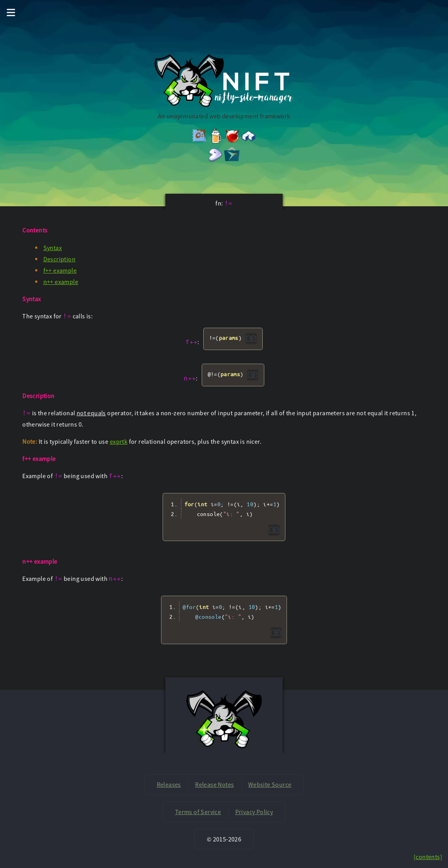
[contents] (428, 857)
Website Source (270, 784)
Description (59, 259)
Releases (169, 784)
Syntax (53, 248)
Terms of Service (198, 812)
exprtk (119, 441)
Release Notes (214, 784)
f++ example (60, 270)
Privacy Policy (254, 812)
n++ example (61, 282)
